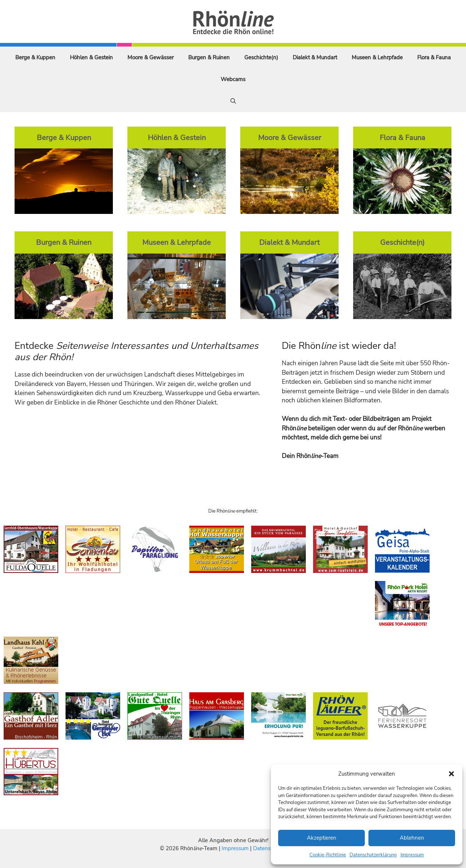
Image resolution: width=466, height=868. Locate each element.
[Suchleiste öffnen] (233, 101)
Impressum (412, 855)
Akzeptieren (322, 838)
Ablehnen (412, 838)
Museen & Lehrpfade (377, 57)
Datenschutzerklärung (373, 855)
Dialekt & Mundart (315, 57)
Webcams (233, 79)
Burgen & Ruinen (209, 57)
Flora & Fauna (434, 57)
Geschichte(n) (261, 57)
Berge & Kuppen (35, 57)
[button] (451, 774)
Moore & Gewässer (151, 57)
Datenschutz (268, 848)
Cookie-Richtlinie (328, 855)
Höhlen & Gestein (91, 57)
